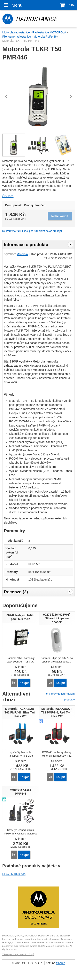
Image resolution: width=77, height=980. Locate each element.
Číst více (8, 196)
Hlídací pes (25, 231)
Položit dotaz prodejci (48, 231)
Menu (12, 5)
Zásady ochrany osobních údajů (18, 954)
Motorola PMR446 (14, 874)
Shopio (61, 963)
